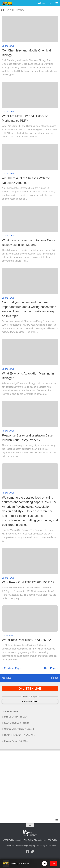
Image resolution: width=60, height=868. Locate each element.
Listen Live (44, 3)
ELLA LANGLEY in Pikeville (17, 723)
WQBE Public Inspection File (15, 840)
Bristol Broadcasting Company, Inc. (25, 846)
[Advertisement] (30, 782)
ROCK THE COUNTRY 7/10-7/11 (19, 735)
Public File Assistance (37, 840)
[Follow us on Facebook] (52, 678)
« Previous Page (11, 668)
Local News (8, 46)
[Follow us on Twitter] (57, 678)
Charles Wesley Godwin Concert (19, 729)
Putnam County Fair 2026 (16, 717)
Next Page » (51, 668)
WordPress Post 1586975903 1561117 (28, 582)
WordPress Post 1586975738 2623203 (28, 640)
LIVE (54, 863)
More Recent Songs (30, 701)
